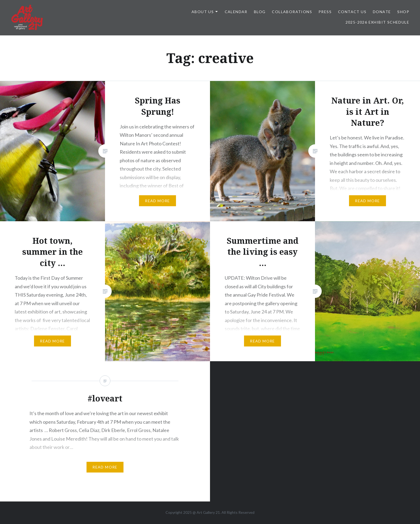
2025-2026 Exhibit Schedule (377, 22)
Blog (260, 12)
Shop (403, 12)
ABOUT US (203, 12)
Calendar (236, 12)
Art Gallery (206, 512)
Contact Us (352, 12)
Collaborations (292, 12)
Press (325, 12)
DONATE (382, 12)
